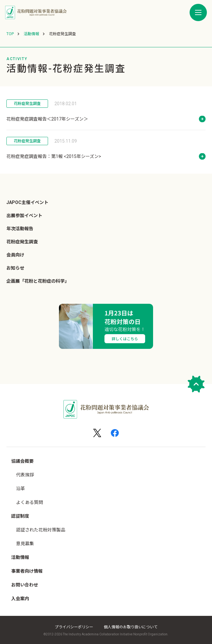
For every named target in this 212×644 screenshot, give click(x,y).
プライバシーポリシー (74, 627)
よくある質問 (29, 502)
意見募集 (25, 544)
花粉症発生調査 (27, 104)
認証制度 (20, 516)
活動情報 (20, 557)
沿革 (20, 489)
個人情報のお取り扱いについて (131, 627)
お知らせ (15, 268)
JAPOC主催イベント (27, 202)
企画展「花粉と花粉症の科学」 (38, 281)
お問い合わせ (25, 585)
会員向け (15, 255)
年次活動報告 (20, 229)
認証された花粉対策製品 (41, 530)
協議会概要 (22, 461)
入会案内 (20, 599)
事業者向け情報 (27, 571)
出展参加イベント (24, 216)
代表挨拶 (25, 475)
